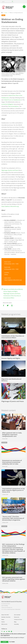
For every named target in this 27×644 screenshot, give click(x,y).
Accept (5, 642)
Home (2, 13)
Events (6, 13)
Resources (17, 617)
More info (3, 639)
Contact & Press (18, 619)
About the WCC (5, 615)
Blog (15, 622)
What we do (4, 624)
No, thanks (12, 642)
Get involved (17, 615)
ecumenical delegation (8, 104)
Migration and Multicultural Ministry (13, 289)
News (3, 619)
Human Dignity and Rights (10, 291)
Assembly (16, 624)
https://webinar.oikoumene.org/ (10, 206)
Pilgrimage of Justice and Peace (10, 170)
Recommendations (14, 106)
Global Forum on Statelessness (13, 100)
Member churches (6, 617)
